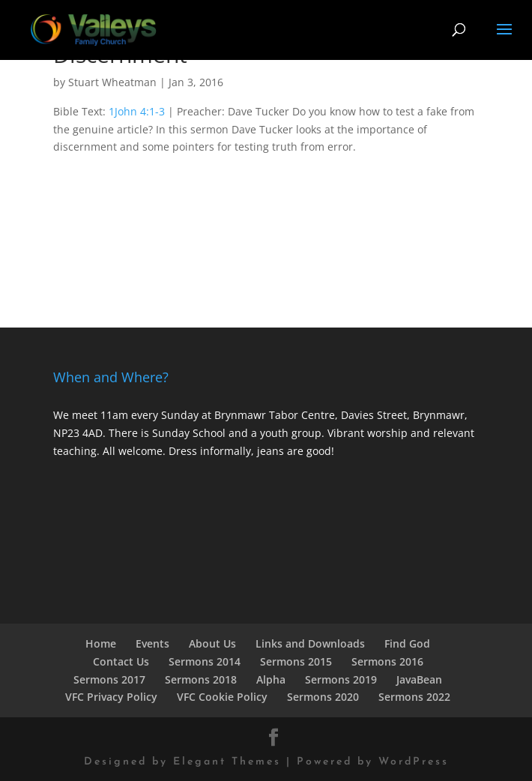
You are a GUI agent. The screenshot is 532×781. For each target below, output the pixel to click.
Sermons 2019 (341, 679)
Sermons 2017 (109, 679)
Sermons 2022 (414, 697)
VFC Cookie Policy (222, 697)
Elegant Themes (227, 762)
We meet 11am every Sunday (126, 415)
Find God (407, 643)
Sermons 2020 (323, 697)
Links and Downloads (310, 643)
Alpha (271, 679)
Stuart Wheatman (112, 82)
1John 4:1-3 (137, 111)
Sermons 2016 (387, 661)
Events (152, 643)
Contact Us (121, 661)
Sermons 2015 (296, 661)
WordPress (414, 762)
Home (101, 643)
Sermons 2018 (201, 679)
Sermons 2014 (205, 661)
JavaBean (419, 679)
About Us (212, 643)
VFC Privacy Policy (111, 697)
